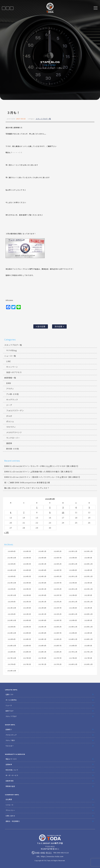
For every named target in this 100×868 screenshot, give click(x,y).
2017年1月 (58, 664)
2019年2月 (42, 639)
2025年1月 (58, 564)
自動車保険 (10, 781)
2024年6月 (73, 570)
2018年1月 (58, 652)
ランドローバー (13, 438)
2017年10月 (12, 658)
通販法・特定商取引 (13, 821)
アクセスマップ (11, 735)
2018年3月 (27, 652)
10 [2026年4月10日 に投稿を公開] (63, 512)
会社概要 (9, 799)
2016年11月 (88, 664)
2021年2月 (42, 614)
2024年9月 (27, 570)
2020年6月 (73, 620)
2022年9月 (27, 595)
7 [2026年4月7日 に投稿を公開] (24, 512)
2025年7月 (58, 558)
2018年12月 (73, 639)
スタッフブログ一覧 (43, 119)
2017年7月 (58, 658)
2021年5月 (88, 608)
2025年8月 (42, 558)
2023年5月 (88, 583)
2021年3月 (27, 614)
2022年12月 (73, 589)
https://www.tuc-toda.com (52, 856)
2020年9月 (27, 620)
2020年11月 (88, 614)
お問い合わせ (10, 816)
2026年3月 (27, 551)
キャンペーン (12, 367)
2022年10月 (12, 595)
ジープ (9, 405)
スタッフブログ (49, 68)
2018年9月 (27, 646)
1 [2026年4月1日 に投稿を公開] (37, 507)
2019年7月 (58, 633)
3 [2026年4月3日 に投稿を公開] (63, 507)
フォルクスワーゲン (15, 410)
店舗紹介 (9, 729)
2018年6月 (73, 646)
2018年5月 (88, 646)
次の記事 (59, 326)
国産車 (9, 443)
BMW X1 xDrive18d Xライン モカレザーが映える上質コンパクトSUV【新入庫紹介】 (42, 466)
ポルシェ (10, 421)
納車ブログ (10, 711)
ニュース (9, 705)
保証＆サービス (11, 759)
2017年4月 (12, 664)
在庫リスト (4, 8)
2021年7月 (58, 608)
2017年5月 (88, 658)
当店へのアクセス (14, 372)
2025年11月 (88, 551)
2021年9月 (27, 608)
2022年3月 (27, 602)
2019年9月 (27, 633)
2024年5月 (88, 570)
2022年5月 (88, 595)
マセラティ (11, 427)
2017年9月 (27, 658)
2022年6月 (73, 595)
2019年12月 (73, 627)
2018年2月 (42, 652)
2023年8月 (42, 583)
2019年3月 (27, 639)
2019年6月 (73, 633)
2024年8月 (42, 570)
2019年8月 (42, 633)
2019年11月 (88, 627)
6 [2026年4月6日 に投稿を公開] (11, 512)
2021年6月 (73, 608)
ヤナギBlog (12, 350)
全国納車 (9, 764)
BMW (9, 383)
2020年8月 (42, 620)
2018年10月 (12, 646)
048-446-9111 (12, 8)
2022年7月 (58, 595)
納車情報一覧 (10, 378)
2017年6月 (73, 658)
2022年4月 (12, 602)
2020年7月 (58, 620)
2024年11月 (88, 564)
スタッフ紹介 (10, 740)
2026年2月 (42, 551)
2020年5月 (88, 620)
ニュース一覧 (10, 356)
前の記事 (41, 326)
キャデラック (12, 400)
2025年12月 (73, 551)
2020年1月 (58, 627)
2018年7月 (58, 646)
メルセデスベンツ (14, 432)
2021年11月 (88, 602)
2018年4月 (12, 652)
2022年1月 (58, 602)
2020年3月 (27, 627)
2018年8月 (42, 646)
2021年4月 (12, 614)
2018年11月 (88, 639)
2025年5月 (88, 558)
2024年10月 (12, 570)
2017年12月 (73, 652)
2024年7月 (58, 570)
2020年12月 (73, 614)
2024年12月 (73, 564)
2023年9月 (27, 583)
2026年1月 (58, 551)
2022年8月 (42, 595)
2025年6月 (73, 558)
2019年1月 (58, 639)
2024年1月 (58, 576)
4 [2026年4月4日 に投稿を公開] (76, 507)
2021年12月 (73, 602)
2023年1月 (58, 589)
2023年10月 (12, 583)
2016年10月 (12, 671)
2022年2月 (42, 602)
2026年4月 (12, 551)
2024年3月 (27, 576)
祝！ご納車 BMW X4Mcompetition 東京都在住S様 (27, 482)
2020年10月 (12, 620)
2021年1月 (58, 614)
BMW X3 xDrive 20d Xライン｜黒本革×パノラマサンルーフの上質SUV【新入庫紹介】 (43, 477)
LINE (8, 8)
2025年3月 (27, 564)
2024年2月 (42, 576)
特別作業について (12, 770)
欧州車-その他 (13, 449)
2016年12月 (73, 664)
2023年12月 (73, 576)
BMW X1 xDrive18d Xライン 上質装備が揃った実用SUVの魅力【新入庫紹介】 (39, 472)
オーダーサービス (12, 775)
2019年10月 (12, 633)
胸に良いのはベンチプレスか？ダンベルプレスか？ (27, 488)
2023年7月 (58, 583)
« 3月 (6, 532)
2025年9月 (27, 558)
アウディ (10, 389)
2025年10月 (12, 558)
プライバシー (10, 810)
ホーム (38, 68)
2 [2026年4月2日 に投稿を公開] (50, 507)
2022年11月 (88, 589)
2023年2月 (42, 589)
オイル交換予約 (11, 700)
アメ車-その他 (12, 394)
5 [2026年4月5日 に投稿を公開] (89, 507)
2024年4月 (12, 576)
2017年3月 (27, 664)
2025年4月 (12, 564)
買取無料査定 (10, 786)
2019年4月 (12, 639)
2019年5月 (88, 633)
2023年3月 (27, 589)
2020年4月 (12, 627)
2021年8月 (42, 608)
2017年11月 (88, 652)
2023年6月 (73, 583)
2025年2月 (42, 564)
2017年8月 (42, 658)
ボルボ (9, 416)
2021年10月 (12, 608)
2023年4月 (12, 589)
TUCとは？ (10, 746)
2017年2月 (42, 664)
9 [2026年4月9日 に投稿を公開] (50, 512)
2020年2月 (42, 627)
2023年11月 (88, 576)
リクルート (10, 805)
